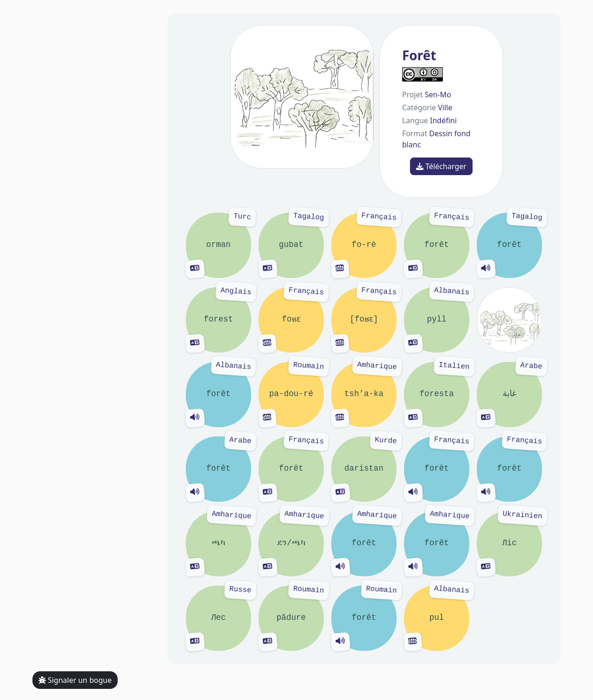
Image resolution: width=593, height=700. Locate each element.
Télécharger (441, 166)
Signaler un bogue (75, 680)
